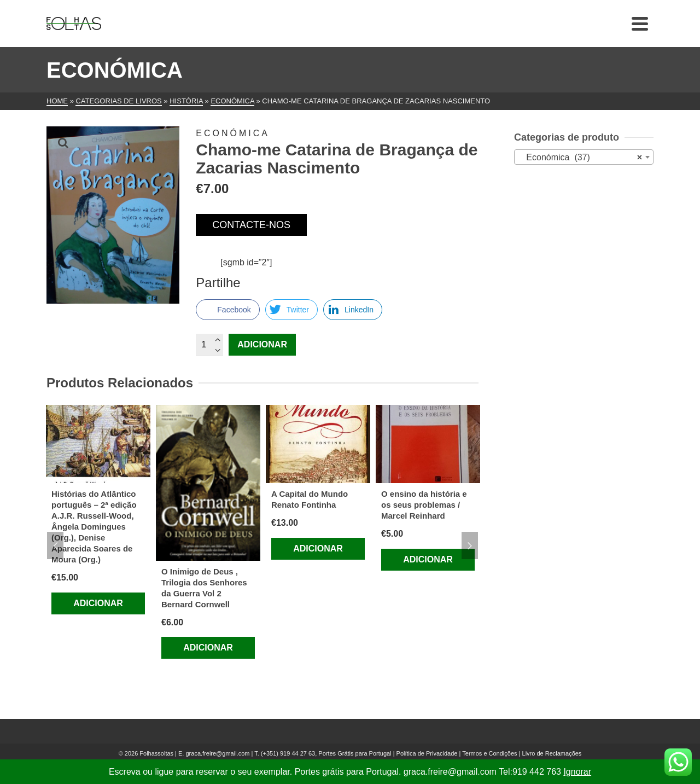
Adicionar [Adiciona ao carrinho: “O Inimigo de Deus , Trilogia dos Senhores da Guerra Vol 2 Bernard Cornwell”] (208, 647)
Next (470, 545)
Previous (55, 545)
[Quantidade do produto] (209, 345)
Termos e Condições (489, 753)
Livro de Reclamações (552, 753)
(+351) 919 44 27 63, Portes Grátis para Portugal (327, 753)
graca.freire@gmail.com (217, 753)
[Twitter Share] (291, 310)
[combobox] (584, 157)
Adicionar (262, 344)
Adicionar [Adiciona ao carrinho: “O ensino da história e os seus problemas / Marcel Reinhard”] (428, 559)
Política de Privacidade (427, 753)
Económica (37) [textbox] (581, 158)
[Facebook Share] (227, 310)
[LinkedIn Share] (353, 310)
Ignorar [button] (577, 772)
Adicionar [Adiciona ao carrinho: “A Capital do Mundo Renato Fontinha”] (318, 548)
